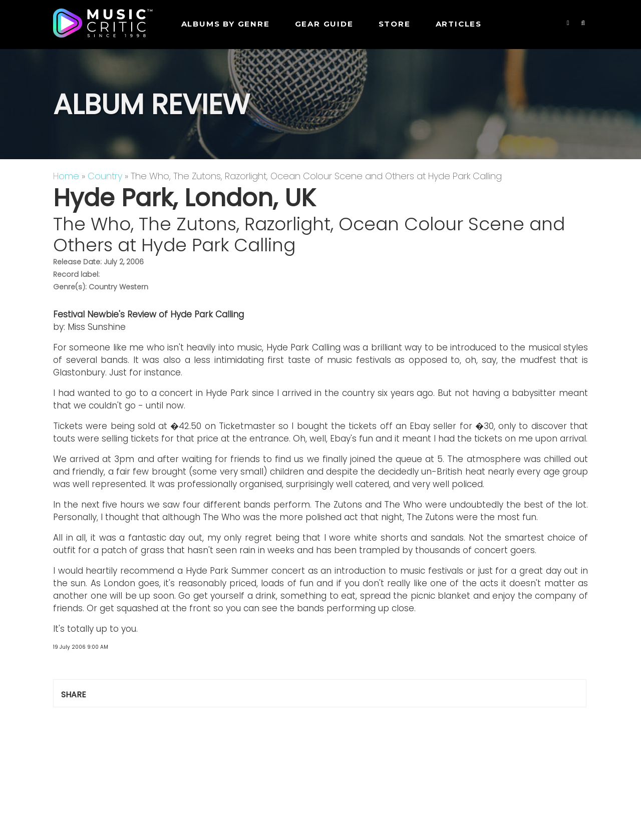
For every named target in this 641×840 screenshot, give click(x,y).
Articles (459, 24)
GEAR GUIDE (324, 24)
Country (105, 176)
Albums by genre (226, 24)
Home (66, 176)
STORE (395, 24)
